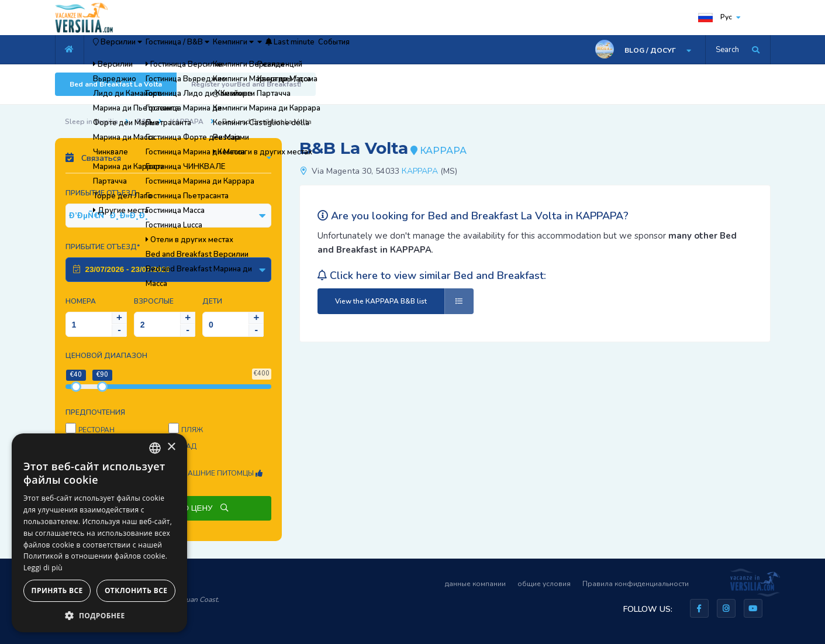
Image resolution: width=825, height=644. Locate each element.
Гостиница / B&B (215, 50)
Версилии (130, 50)
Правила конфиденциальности (636, 584)
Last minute (392, 50)
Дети (212, 301)
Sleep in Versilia (92, 122)
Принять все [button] (57, 590)
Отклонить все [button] (136, 590)
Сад (189, 446)
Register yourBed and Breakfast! (246, 84)
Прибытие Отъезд (101, 193)
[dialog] (99, 533)
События (455, 50)
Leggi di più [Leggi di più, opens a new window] (43, 568)
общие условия (544, 584)
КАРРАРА (187, 122)
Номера (81, 301)
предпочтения (95, 412)
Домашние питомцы (217, 473)
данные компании (475, 584)
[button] (99, 615)
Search (727, 50)
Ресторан (96, 430)
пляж (192, 430)
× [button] (171, 447)
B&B (144, 122)
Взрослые (154, 301)
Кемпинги (295, 50)
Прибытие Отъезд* (103, 247)
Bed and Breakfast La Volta (116, 84)
